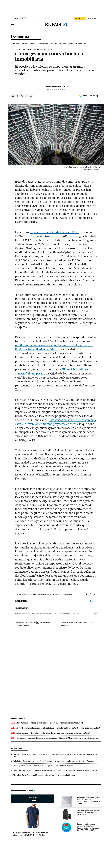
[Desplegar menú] (13, 25)
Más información (22, 625)
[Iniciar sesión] (93, 18)
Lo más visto (17, 749)
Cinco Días (62, 43)
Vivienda (24, 43)
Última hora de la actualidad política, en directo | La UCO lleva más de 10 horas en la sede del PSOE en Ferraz (55, 770)
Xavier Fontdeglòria (56, 86)
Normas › (94, 601)
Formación (33, 43)
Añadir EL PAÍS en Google (91, 96)
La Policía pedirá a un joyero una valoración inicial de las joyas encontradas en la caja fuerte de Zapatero (53, 761)
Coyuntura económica (62, 614)
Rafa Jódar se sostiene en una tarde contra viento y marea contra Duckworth (50, 723)
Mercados (15, 43)
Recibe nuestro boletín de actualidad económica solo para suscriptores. (46, 595)
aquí (67, 625)
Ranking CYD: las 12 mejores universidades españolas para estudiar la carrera (43, 766)
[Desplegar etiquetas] (95, 613)
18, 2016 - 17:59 (58, 89)
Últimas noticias (19, 718)
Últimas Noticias (81, 43)
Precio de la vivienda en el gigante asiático (33, 50)
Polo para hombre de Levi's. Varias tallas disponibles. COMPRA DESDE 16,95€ (30, 834)
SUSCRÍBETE (79, 18)
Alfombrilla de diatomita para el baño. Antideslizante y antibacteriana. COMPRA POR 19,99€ (89, 801)
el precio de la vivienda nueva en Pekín (55, 232)
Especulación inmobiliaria (42, 614)
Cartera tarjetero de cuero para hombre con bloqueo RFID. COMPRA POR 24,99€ (89, 813)
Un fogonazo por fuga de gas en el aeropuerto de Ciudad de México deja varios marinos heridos (58, 738)
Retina (70, 43)
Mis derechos (43, 43)
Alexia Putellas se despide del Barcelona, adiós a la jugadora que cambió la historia (45, 775)
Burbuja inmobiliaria (23, 614)
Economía (20, 37)
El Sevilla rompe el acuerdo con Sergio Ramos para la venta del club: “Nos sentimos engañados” (58, 728)
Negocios (53, 43)
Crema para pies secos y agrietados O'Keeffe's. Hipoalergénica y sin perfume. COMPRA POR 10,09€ (88, 827)
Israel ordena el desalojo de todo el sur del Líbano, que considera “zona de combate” (53, 733)
